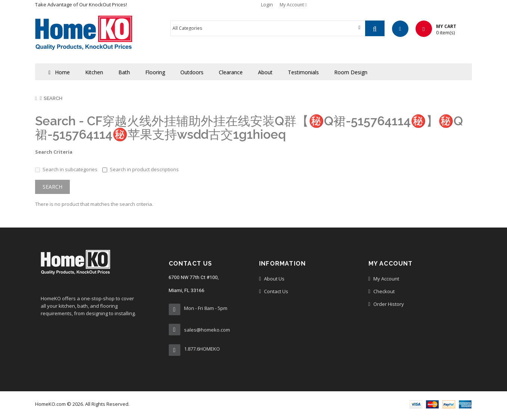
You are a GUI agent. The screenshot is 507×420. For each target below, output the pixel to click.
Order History (389, 304)
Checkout (384, 291)
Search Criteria (54, 152)
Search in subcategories (66, 169)
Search (53, 98)
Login (267, 4)
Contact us (276, 291)
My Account (386, 279)
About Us (274, 279)
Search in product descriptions (141, 169)
